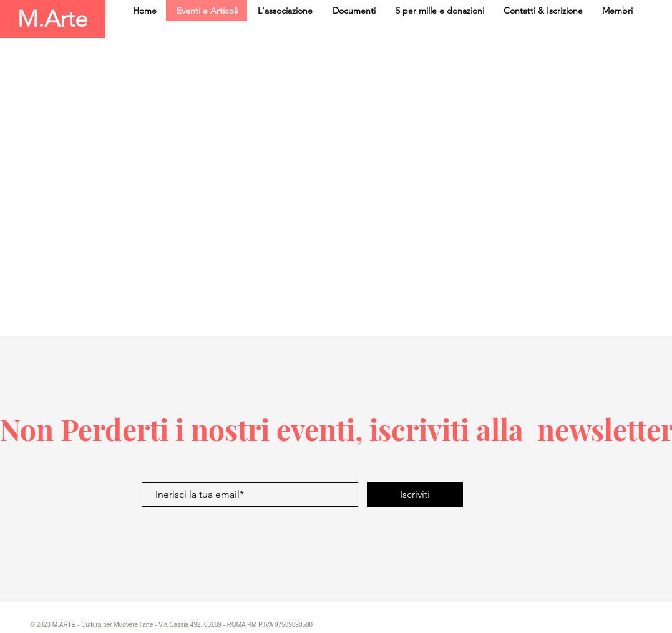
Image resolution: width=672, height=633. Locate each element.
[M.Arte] (53, 19)
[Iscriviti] (415, 495)
